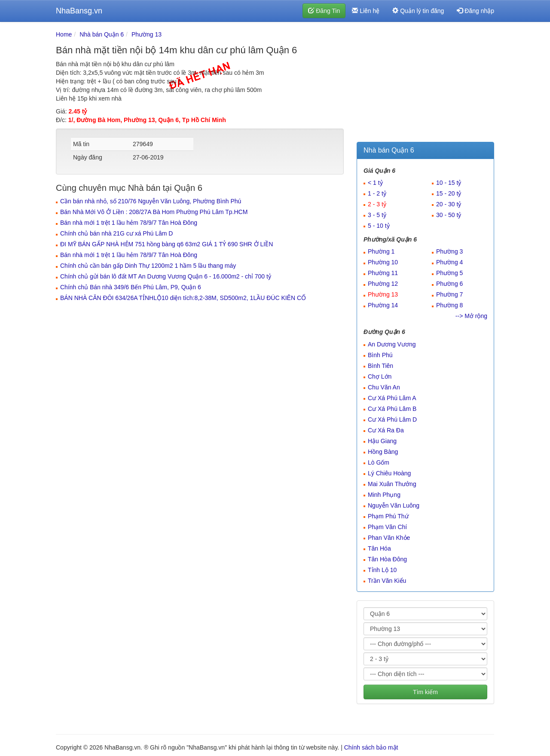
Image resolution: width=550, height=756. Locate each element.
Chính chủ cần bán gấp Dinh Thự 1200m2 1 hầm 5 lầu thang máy (148, 266)
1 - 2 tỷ (377, 193)
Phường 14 (383, 305)
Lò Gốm (379, 462)
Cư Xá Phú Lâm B (392, 409)
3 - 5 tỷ (377, 215)
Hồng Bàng (383, 452)
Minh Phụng (384, 495)
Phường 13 (147, 34)
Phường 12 (383, 284)
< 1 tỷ (375, 183)
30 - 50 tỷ (449, 215)
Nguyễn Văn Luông (394, 505)
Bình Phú (380, 355)
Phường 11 (383, 273)
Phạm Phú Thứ (388, 516)
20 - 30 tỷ (449, 204)
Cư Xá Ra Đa (386, 430)
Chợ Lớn (380, 376)
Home (64, 34)
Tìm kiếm (425, 692)
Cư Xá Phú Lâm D (392, 419)
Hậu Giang (382, 441)
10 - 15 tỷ (449, 183)
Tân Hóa (379, 548)
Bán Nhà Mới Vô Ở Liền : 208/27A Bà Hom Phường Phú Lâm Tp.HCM (154, 212)
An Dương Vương (392, 344)
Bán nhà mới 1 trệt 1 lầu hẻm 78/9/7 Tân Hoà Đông (129, 223)
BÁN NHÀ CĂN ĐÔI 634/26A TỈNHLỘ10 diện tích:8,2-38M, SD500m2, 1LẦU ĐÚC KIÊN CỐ (183, 298)
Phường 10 (383, 262)
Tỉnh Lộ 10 (382, 570)
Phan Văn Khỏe (389, 538)
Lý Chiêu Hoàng (389, 473)
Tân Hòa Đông (387, 559)
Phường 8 (449, 305)
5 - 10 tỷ (379, 226)
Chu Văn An (384, 387)
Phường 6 (449, 284)
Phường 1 (381, 251)
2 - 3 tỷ (377, 204)
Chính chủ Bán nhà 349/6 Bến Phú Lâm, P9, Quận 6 (131, 287)
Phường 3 (449, 251)
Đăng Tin (324, 11)
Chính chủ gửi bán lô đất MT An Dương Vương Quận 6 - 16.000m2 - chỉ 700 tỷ (166, 276)
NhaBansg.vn (79, 11)
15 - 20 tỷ (449, 193)
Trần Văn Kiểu (387, 581)
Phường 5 (449, 273)
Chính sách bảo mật (371, 747)
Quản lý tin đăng (418, 11)
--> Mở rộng (471, 316)
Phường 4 (449, 262)
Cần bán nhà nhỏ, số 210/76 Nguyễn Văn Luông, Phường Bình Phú (151, 201)
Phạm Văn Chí (387, 527)
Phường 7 (449, 294)
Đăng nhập (475, 11)
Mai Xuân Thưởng (392, 484)
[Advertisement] (425, 84)
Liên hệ (366, 11)
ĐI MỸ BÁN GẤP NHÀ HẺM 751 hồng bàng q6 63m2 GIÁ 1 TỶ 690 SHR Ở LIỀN (167, 244)
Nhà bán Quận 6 (102, 34)
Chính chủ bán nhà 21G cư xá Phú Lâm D (116, 233)
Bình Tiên (380, 366)
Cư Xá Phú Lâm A (392, 398)
